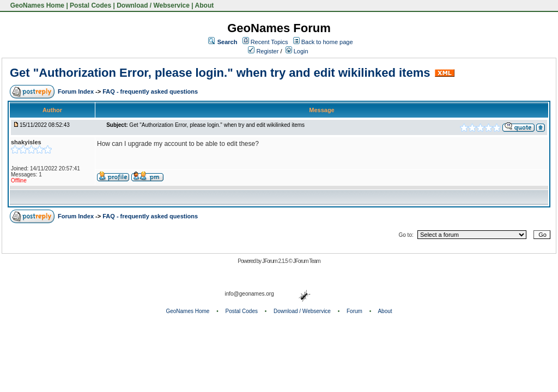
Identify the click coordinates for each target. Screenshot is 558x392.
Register (263, 51)
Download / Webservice (153, 5)
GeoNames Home (36, 5)
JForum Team (307, 261)
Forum (354, 311)
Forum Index (77, 91)
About (205, 5)
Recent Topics (269, 42)
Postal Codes (90, 5)
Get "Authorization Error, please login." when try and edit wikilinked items (220, 73)
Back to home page (327, 42)
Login (297, 51)
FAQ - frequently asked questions (150, 91)
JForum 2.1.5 (275, 261)
